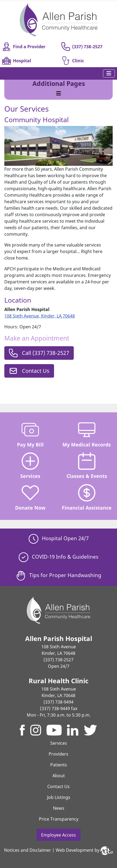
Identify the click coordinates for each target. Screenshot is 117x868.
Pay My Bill (30, 434)
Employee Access (59, 835)
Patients (59, 765)
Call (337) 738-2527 (39, 353)
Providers (59, 754)
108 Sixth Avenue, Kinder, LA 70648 (40, 316)
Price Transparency (59, 819)
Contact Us (29, 371)
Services (30, 466)
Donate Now (30, 498)
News (59, 808)
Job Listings (59, 797)
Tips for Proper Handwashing (59, 575)
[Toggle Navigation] (109, 73)
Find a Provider (24, 47)
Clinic (73, 61)
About (59, 776)
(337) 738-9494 (59, 702)
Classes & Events (87, 466)
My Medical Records (87, 434)
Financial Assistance (87, 498)
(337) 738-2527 (82, 47)
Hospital (17, 61)
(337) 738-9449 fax (59, 708)
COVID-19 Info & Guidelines (59, 557)
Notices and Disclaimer (28, 850)
